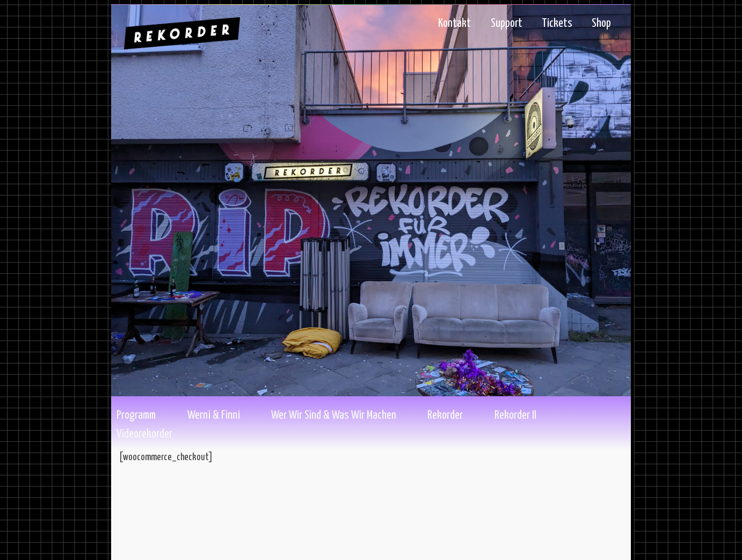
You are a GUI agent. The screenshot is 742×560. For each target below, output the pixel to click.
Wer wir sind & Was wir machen (334, 416)
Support (507, 24)
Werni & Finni (214, 416)
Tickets (557, 24)
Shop (601, 24)
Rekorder (445, 416)
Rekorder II (515, 416)
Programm (136, 416)
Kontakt (454, 24)
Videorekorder (144, 434)
